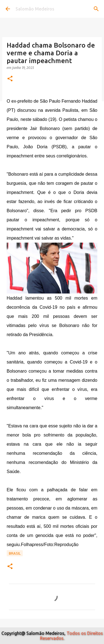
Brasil (15, 553)
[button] (10, 79)
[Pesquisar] (96, 9)
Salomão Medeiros (35, 9)
